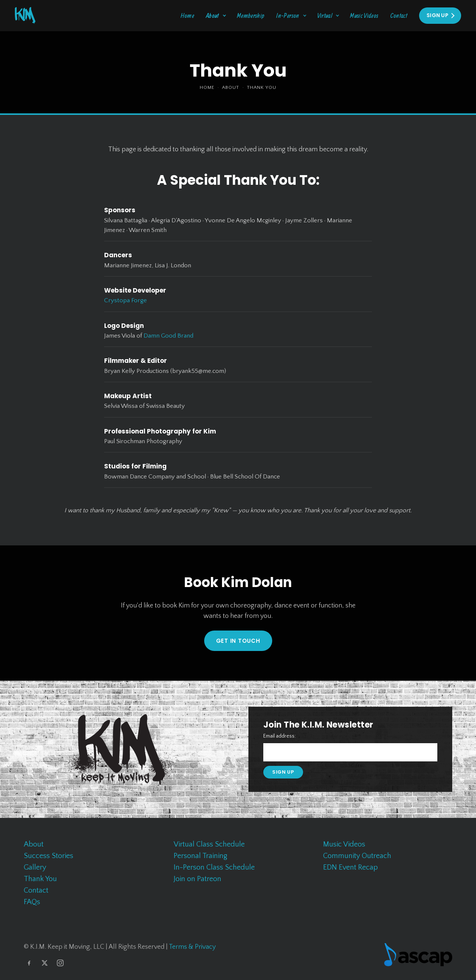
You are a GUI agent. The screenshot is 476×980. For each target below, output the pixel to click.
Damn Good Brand (168, 336)
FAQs (32, 902)
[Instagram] (60, 963)
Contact (399, 15)
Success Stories (49, 856)
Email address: (279, 736)
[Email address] (350, 752)
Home (187, 15)
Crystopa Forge (126, 300)
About (213, 15)
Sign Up (438, 15)
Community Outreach (357, 856)
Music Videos (364, 15)
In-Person (288, 15)
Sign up (283, 772)
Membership (251, 15)
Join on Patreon (197, 879)
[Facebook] (29, 963)
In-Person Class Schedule (214, 867)
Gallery (35, 867)
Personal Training (200, 856)
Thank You (40, 879)
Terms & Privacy (192, 947)
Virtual (325, 15)
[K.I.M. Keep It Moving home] (25, 15)
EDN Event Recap (350, 867)
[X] (45, 963)
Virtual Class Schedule (209, 844)
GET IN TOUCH (238, 641)
